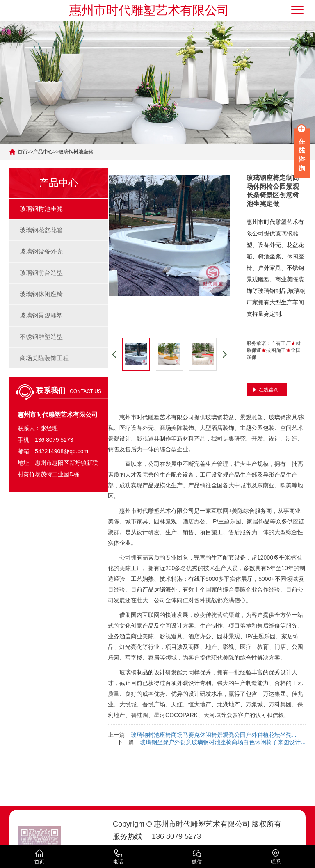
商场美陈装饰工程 (44, 358)
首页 (23, 152)
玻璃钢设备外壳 (41, 251)
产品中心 (43, 152)
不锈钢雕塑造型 (41, 337)
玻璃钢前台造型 (41, 273)
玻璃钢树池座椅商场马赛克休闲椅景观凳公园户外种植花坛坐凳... (214, 735)
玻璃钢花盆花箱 (41, 230)
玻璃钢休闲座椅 (41, 294)
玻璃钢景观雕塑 (41, 315)
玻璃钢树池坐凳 (76, 152)
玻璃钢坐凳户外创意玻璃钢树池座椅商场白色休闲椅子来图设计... (223, 742)
